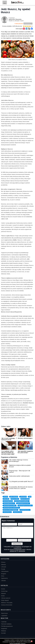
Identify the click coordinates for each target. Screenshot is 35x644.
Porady (3, 569)
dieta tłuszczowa (18, 512)
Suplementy (4, 578)
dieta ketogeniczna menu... (23, 503)
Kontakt (3, 633)
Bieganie (4, 574)
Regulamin (4, 629)
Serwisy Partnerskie (7, 605)
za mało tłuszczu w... (25, 510)
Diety (3, 576)
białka (15, 240)
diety (30, 497)
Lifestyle (4, 567)
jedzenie (6, 497)
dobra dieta (6, 499)
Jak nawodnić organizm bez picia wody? (25, 452)
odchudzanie (23, 497)
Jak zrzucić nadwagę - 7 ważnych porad (9, 439)
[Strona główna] (18, 3)
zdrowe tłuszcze (7, 512)
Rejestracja (4, 613)
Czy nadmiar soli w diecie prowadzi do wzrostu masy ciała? (8, 453)
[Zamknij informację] (32, 642)
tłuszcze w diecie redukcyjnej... (11, 510)
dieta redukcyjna (14, 497)
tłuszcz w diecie (15, 499)
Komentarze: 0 (28, 24)
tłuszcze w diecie (25, 499)
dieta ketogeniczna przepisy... (25, 505)
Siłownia (3, 565)
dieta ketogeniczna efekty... (10, 505)
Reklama (4, 631)
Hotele (3, 589)
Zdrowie (3, 581)
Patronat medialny (6, 624)
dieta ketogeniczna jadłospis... (22, 501)
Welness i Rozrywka (7, 603)
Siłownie (3, 593)
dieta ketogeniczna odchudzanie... (12, 508)
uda (28, 259)
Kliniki (3, 596)
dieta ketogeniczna (8, 501)
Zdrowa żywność (6, 598)
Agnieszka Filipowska (15, 19)
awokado (13, 32)
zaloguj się (13, 551)
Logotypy (4, 622)
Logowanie (4, 616)
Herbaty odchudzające (25, 438)
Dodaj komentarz (17, 544)
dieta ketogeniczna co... (9, 503)
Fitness (3, 562)
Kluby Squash (5, 600)
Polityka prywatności (7, 626)
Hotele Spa (4, 591)
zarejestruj (22, 551)
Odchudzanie (19, 24)
